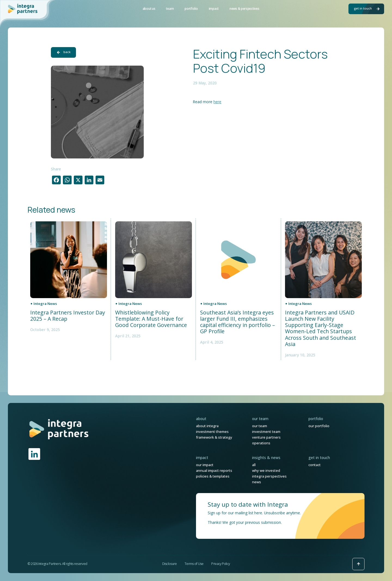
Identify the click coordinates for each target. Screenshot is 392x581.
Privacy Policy (220, 564)
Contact (315, 465)
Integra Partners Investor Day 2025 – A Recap (68, 316)
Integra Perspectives (269, 476)
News (257, 482)
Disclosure (170, 564)
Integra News (45, 304)
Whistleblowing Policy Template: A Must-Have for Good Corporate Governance (151, 319)
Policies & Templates (213, 476)
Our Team (260, 426)
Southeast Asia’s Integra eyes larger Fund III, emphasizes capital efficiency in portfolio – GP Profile (238, 322)
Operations (261, 443)
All (254, 465)
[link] (59, 429)
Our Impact (205, 465)
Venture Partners (266, 437)
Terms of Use (194, 564)
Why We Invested (266, 470)
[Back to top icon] (358, 564)
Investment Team (266, 432)
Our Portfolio (319, 426)
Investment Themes (212, 432)
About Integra (207, 426)
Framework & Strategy (214, 437)
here (217, 102)
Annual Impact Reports (214, 470)
